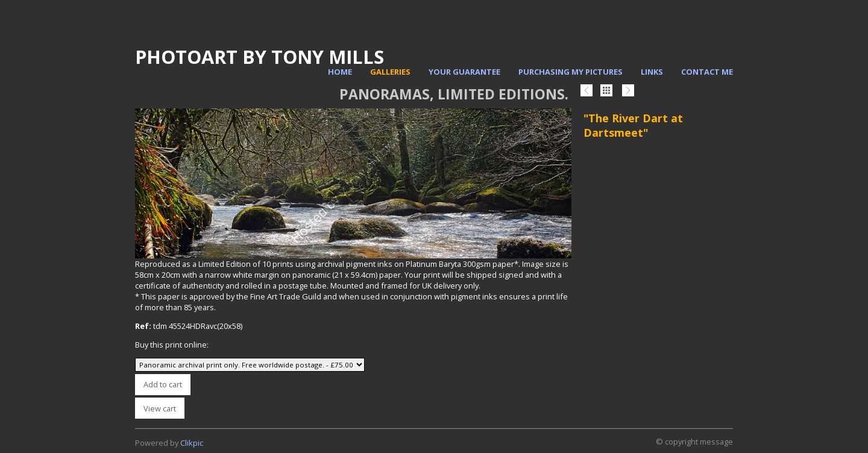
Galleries (390, 72)
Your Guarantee (464, 72)
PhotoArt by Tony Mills (259, 57)
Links (652, 72)
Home (340, 72)
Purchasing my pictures (571, 72)
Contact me (707, 72)
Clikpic (192, 443)
